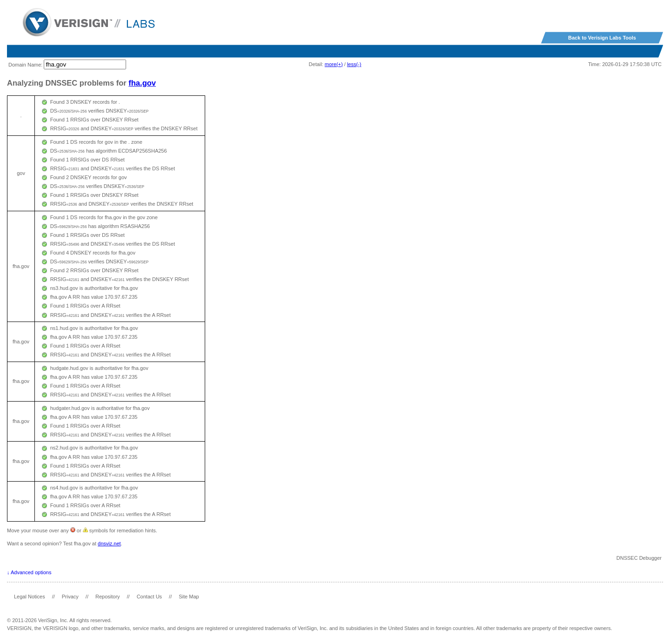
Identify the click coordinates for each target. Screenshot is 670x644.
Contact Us (149, 597)
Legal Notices (30, 597)
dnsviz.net (109, 543)
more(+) (334, 64)
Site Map (189, 597)
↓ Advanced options (29, 572)
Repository (108, 597)
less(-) (354, 64)
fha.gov (142, 83)
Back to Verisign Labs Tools (602, 38)
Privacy (70, 597)
